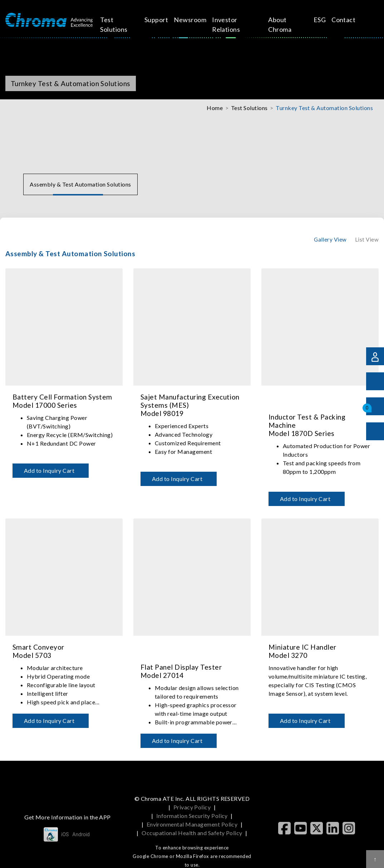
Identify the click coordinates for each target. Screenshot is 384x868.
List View (367, 239)
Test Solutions (120, 24)
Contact (337, 20)
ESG (313, 20)
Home (215, 108)
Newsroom (193, 20)
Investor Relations (228, 24)
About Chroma (278, 24)
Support (159, 20)
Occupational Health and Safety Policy (192, 833)
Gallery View (330, 239)
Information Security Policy (192, 816)
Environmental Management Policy (192, 824)
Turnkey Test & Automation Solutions (324, 108)
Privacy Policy (192, 807)
